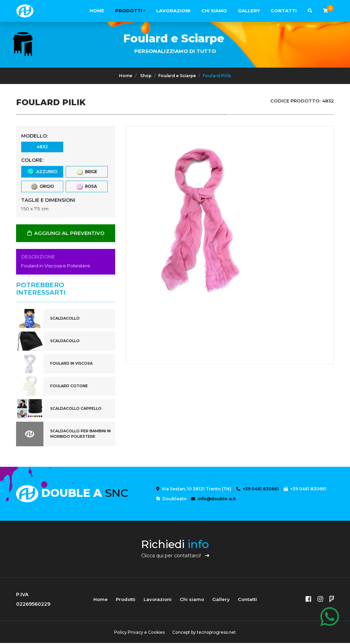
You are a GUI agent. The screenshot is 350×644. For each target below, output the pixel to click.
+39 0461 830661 (258, 490)
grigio (42, 187)
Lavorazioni (173, 11)
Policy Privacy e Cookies (139, 633)
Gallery (249, 11)
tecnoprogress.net (217, 633)
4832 (42, 147)
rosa (86, 187)
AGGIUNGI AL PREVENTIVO (66, 234)
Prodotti (129, 11)
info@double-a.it (213, 500)
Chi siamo (214, 11)
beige (86, 172)
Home (97, 11)
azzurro (42, 172)
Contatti (284, 11)
